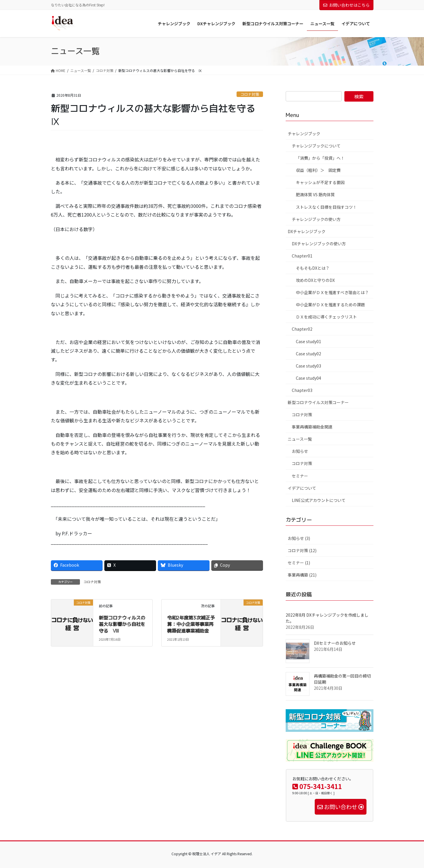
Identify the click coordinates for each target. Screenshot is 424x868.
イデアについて (302, 488)
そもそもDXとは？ (313, 268)
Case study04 (308, 378)
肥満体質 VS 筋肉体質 (315, 195)
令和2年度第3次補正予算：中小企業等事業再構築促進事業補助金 (191, 624)
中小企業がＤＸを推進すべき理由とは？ (332, 292)
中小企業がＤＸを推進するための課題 (330, 305)
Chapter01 (302, 256)
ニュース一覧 (300, 439)
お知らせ (300, 451)
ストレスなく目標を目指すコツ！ (326, 207)
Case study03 (308, 366)
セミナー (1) (299, 563)
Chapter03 (302, 390)
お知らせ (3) (299, 538)
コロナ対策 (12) (302, 550)
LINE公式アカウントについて (319, 500)
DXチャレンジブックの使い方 (319, 244)
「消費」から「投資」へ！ (320, 158)
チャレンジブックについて (316, 146)
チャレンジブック (304, 134)
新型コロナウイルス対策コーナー (318, 402)
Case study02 (308, 354)
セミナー (300, 476)
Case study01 (308, 341)
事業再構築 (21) (302, 575)
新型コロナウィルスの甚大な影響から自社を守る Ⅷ (122, 624)
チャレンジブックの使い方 (316, 219)
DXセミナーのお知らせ (335, 643)
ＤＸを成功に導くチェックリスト (326, 317)
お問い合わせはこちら (346, 5)
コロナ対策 (250, 94)
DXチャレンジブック (307, 231)
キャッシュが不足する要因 (320, 182)
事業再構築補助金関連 (312, 427)
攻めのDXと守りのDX (315, 280)
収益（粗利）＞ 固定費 (318, 170)
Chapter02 (302, 329)
